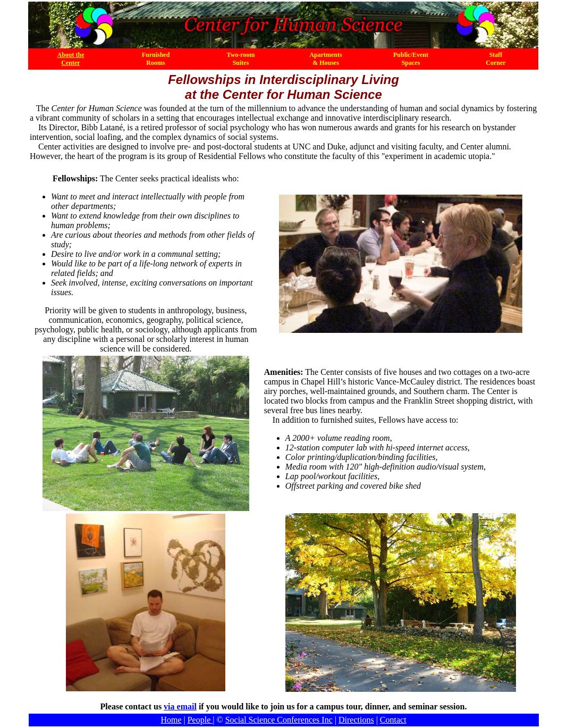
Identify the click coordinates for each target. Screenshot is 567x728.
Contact (393, 720)
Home (171, 720)
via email (180, 706)
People (200, 720)
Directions (356, 720)
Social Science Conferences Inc (279, 720)
